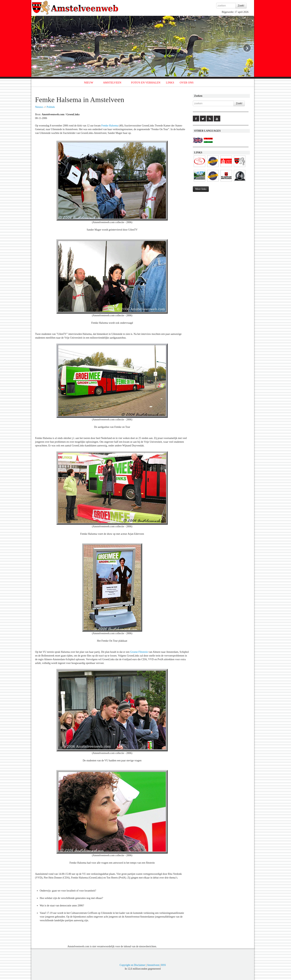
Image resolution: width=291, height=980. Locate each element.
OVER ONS (187, 83)
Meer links (201, 189)
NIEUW (89, 83)
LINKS (170, 83)
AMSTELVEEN (112, 83)
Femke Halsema (110, 126)
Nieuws (39, 107)
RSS (164, 965)
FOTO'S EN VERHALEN (146, 83)
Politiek (51, 107)
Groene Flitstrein (139, 652)
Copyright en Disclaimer (132, 965)
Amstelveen (153, 965)
